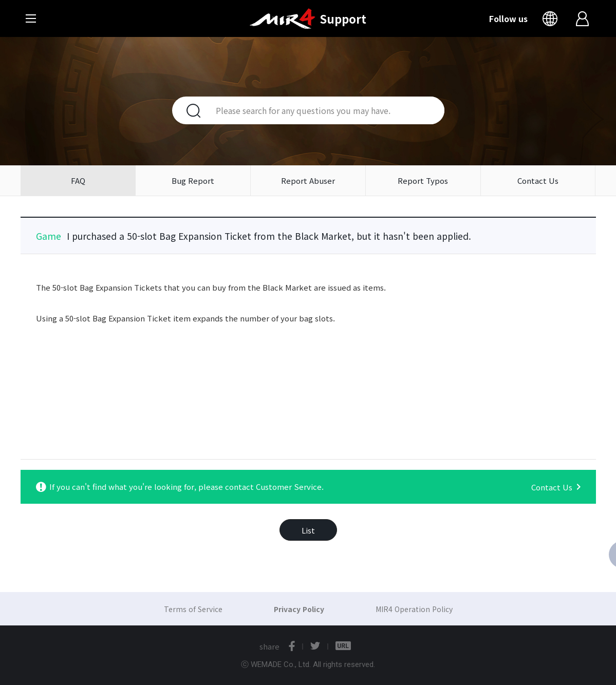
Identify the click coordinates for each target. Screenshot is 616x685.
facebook (292, 646)
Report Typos (423, 180)
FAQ (78, 180)
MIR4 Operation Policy (414, 609)
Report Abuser (308, 180)
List (308, 530)
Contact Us (538, 180)
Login (583, 18)
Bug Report (193, 180)
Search (188, 110)
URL (343, 646)
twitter (315, 646)
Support (343, 18)
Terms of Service (193, 609)
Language (552, 18)
